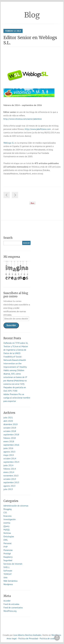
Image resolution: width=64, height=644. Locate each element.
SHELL (7, 567)
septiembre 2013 (11, 482)
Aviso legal (12, 638)
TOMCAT (8, 574)
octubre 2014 (10, 458)
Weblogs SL (9, 143)
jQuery (6, 526)
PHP (6, 547)
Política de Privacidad (28, 638)
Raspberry (8, 557)
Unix (5, 577)
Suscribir (11, 325)
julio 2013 (8, 489)
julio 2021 (8, 417)
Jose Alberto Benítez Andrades (27, 635)
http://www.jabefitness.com (38, 129)
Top (57, 639)
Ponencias (8, 550)
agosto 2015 (9, 452)
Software (8, 571)
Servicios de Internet (13, 564)
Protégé (7, 553)
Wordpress (8, 584)
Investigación (10, 519)
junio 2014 (8, 465)
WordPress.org (10, 611)
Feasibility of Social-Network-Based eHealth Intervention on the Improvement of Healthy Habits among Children (15, 363)
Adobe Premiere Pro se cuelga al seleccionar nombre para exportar (17, 398)
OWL (6, 540)
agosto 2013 (9, 486)
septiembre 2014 (11, 462)
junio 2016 (8, 448)
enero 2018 (9, 441)
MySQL (7, 530)
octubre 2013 (10, 479)
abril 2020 (8, 421)
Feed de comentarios (13, 607)
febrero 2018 (10, 438)
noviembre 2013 (11, 476)
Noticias (7, 533)
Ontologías (9, 536)
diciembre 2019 (10, 424)
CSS (5, 512)
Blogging (7, 509)
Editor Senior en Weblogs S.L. (30, 40)
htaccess (7, 516)
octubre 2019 (10, 428)
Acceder (7, 601)
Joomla (7, 523)
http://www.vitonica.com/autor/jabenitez (23, 119)
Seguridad (8, 560)
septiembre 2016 (11, 445)
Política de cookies (48, 638)
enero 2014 (9, 472)
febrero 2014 (10, 469)
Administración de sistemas (16, 506)
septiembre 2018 (11, 435)
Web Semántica (10, 581)
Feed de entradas (11, 604)
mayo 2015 (9, 455)
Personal (7, 543)
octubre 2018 (10, 431)
